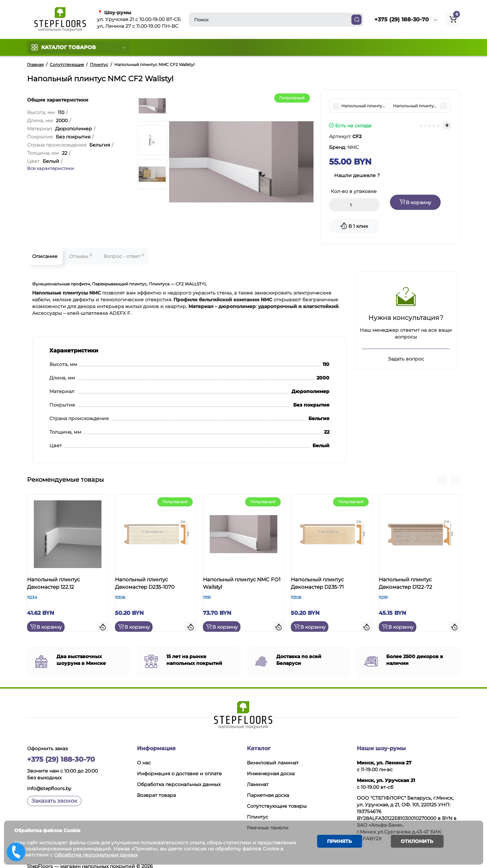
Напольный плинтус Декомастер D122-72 (412, 585)
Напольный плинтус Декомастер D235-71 (324, 585)
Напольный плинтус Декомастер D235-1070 (152, 585)
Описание (45, 256)
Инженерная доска (271, 765)
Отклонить (413, 842)
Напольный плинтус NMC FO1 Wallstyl (243, 585)
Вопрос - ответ (124, 256)
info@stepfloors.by (49, 780)
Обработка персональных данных (179, 776)
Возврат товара (156, 787)
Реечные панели (268, 819)
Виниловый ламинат (273, 754)
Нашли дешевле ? (357, 175)
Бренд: (344, 147)
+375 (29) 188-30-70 (402, 19)
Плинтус (258, 808)
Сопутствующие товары (277, 798)
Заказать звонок (54, 792)
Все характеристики (51, 168)
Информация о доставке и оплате (179, 765)
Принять (337, 842)
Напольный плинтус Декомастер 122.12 (60, 585)
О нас (144, 754)
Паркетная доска (268, 787)
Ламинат (258, 776)
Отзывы (80, 256)
